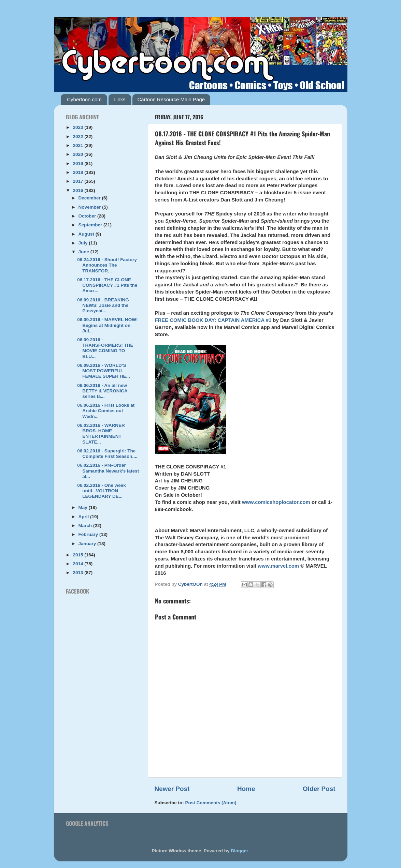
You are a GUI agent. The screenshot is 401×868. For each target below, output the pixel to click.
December (90, 198)
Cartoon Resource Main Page (171, 99)
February (89, 534)
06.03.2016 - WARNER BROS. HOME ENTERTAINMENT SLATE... (101, 434)
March (86, 526)
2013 (78, 573)
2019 (78, 163)
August (87, 234)
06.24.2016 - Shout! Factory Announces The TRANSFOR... (107, 265)
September (91, 225)
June (84, 252)
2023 (78, 127)
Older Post (319, 789)
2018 (78, 172)
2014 (78, 564)
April (84, 517)
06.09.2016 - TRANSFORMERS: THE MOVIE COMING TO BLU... (105, 348)
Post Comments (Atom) (211, 803)
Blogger (239, 851)
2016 (78, 190)
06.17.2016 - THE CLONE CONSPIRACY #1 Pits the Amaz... (107, 285)
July (84, 243)
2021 (78, 145)
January (88, 544)
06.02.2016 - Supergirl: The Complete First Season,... (107, 454)
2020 (78, 154)
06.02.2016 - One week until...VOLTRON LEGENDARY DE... (102, 491)
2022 (78, 137)
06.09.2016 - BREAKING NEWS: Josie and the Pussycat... (103, 305)
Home (246, 789)
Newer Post (172, 789)
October (88, 216)
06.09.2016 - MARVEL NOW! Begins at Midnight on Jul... (107, 325)
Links (120, 99)
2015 (78, 555)
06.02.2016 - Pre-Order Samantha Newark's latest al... (108, 471)
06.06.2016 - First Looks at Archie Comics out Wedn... (106, 411)
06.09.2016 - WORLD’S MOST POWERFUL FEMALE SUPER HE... (104, 371)
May (84, 507)
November (90, 207)
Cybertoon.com (84, 99)
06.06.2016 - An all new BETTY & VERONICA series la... (102, 391)
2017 (78, 181)
